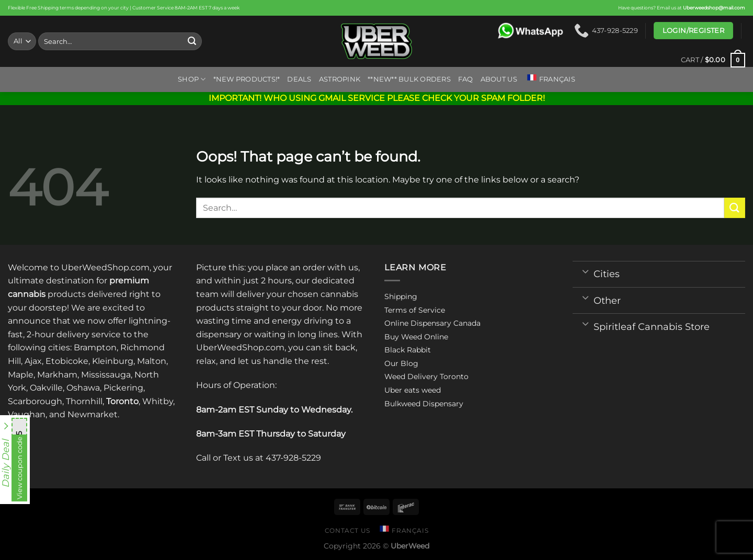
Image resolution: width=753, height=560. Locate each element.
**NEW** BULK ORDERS (409, 79)
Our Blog (401, 363)
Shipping (401, 296)
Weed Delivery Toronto (426, 376)
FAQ (466, 79)
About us (499, 79)
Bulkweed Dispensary (424, 404)
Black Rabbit (408, 350)
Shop (192, 79)
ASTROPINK (340, 79)
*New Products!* (247, 79)
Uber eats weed (413, 390)
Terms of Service (415, 310)
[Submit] (192, 41)
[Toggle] (585, 271)
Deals (299, 79)
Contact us (347, 530)
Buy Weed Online (416, 337)
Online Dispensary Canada (432, 323)
